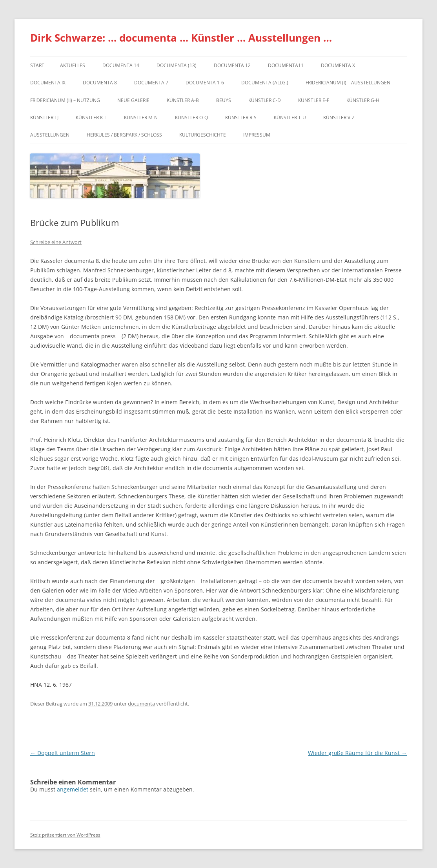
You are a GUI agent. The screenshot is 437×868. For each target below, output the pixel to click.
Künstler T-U (290, 118)
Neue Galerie (133, 100)
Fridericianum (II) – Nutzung (65, 100)
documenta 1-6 (205, 83)
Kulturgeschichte (203, 135)
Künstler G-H (363, 100)
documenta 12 (232, 65)
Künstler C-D (265, 100)
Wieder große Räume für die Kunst (357, 753)
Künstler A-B (183, 100)
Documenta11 (286, 65)
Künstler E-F (314, 100)
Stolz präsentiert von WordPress (65, 835)
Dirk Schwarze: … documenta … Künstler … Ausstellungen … (181, 38)
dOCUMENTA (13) (177, 65)
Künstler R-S (241, 118)
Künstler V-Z (339, 118)
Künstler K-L (91, 118)
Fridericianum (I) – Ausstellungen (348, 83)
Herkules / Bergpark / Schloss (124, 135)
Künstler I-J (44, 118)
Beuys (224, 100)
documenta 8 (100, 83)
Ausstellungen (50, 135)
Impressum (257, 135)
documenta (141, 704)
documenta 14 (121, 65)
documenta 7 (151, 83)
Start (37, 65)
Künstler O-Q (191, 118)
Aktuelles (73, 65)
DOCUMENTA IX (48, 83)
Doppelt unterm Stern (63, 753)
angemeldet (73, 789)
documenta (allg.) (265, 83)
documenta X (338, 65)
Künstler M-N (141, 118)
